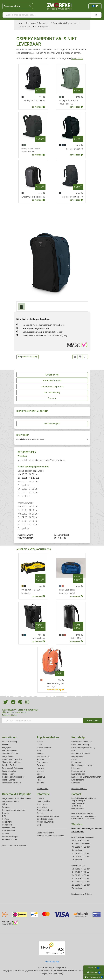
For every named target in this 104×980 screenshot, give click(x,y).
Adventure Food (44, 748)
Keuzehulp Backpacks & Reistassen (31, 439)
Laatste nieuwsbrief (45, 833)
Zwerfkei (41, 783)
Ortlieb (40, 774)
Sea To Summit (43, 756)
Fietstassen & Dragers (12, 783)
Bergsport (6, 748)
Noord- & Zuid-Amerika (12, 759)
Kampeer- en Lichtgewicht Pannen (86, 777)
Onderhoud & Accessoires (13, 777)
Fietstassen (76, 762)
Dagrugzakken (78, 756)
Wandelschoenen (10, 750)
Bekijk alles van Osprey (27, 357)
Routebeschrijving (45, 810)
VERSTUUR (93, 721)
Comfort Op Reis (9, 765)
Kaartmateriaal (78, 774)
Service (40, 813)
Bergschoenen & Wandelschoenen (17, 798)
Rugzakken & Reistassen (13, 768)
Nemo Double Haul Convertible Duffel (67, 592)
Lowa (39, 745)
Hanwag (41, 768)
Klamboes (76, 783)
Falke (39, 780)
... (48, 23)
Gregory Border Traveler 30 (33, 197)
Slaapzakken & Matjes (12, 762)
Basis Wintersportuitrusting (83, 748)
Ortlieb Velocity (38, 638)
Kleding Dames (9, 780)
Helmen (5, 819)
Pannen (5, 834)
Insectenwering (78, 771)
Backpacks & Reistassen (82, 742)
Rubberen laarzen (10, 839)
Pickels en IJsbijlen (10, 837)
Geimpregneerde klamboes (14, 810)
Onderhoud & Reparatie (17, 794)
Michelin (40, 771)
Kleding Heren (8, 774)
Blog (39, 825)
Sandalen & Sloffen (10, 753)
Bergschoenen (8, 756)
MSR (39, 750)
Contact (40, 798)
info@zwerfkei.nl (61, 535)
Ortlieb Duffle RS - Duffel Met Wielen (32, 592)
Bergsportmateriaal (11, 801)
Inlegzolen (76, 768)
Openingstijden (43, 801)
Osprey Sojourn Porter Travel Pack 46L (31, 150)
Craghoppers (42, 762)
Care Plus (41, 777)
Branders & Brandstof (81, 753)
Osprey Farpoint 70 (74, 149)
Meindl (40, 742)
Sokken (5, 745)
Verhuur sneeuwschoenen (48, 816)
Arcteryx (40, 759)
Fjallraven (41, 765)
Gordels (5, 813)
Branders (6, 807)
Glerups (40, 753)
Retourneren (42, 804)
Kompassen (7, 825)
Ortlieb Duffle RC (76, 638)
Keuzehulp (78, 737)
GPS (4, 816)
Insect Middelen (9, 771)
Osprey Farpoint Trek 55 (35, 101)
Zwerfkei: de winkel (45, 819)
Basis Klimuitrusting (80, 745)
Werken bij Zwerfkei (45, 822)
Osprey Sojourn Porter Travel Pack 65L (69, 102)
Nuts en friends (9, 831)
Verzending (42, 807)
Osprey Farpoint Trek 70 (72, 197)
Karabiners (7, 822)
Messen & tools (9, 828)
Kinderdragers (78, 780)
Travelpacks (77, 58)
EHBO (74, 759)
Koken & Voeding (9, 742)
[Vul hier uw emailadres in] (43, 721)
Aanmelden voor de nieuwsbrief (50, 836)
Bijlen (74, 750)
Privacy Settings (52, 962)
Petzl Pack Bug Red (55, 685)
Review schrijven (52, 424)
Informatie (43, 794)
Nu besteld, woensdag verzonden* (44, 325)
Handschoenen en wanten (83, 765)
